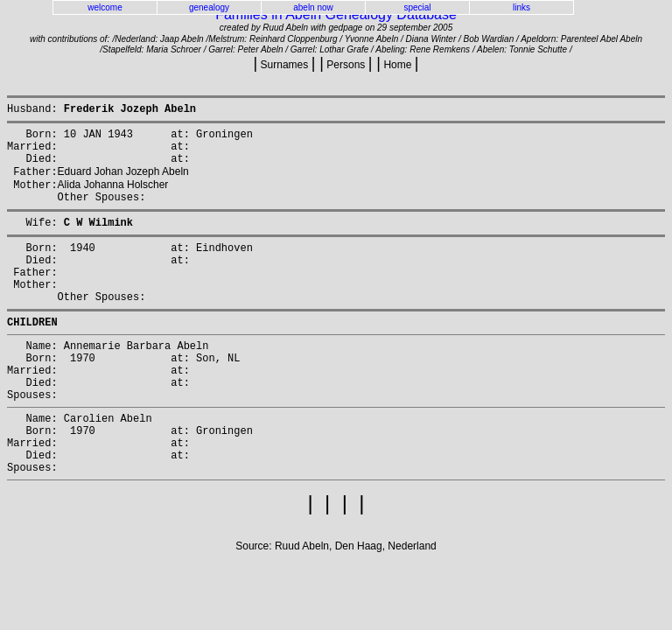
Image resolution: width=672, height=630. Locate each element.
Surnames (284, 65)
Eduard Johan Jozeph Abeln (123, 184)
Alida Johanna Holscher (113, 199)
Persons (346, 65)
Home (398, 65)
